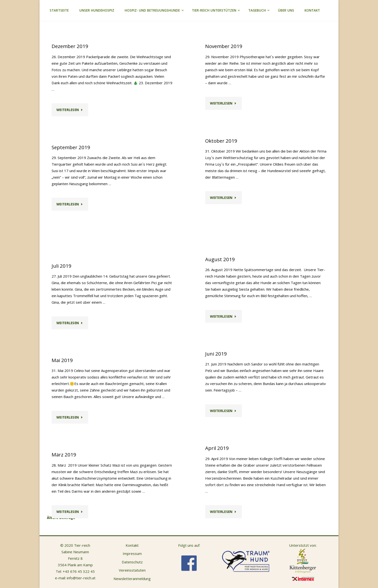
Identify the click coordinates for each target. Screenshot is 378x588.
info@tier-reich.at (81, 578)
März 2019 (64, 455)
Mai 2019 (62, 360)
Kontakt (132, 545)
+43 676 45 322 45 (79, 571)
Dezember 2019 (70, 46)
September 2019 (71, 147)
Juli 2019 (61, 266)
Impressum (132, 553)
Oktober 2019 (221, 141)
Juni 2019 (216, 354)
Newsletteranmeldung (132, 579)
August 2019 (220, 259)
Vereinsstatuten (132, 570)
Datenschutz (132, 562)
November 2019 (224, 46)
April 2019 (217, 448)
